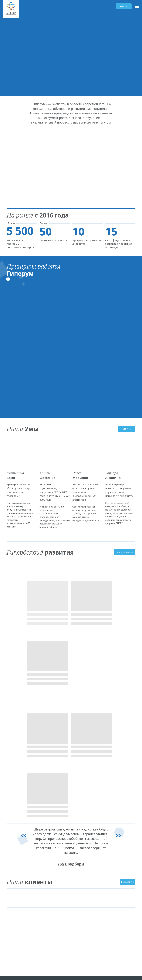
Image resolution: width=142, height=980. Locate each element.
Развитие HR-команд (47, 888)
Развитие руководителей (49, 872)
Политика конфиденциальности (117, 868)
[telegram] (8, 892)
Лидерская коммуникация (49, 877)
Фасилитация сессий (47, 883)
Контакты (76, 883)
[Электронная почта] (13, 892)
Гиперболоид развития (114, 873)
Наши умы (76, 872)
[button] (124, 6)
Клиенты (76, 877)
